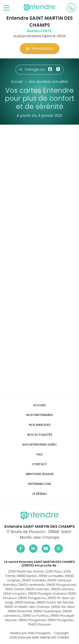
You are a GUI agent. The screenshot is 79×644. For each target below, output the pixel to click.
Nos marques (40, 425)
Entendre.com (39, 484)
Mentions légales (40, 474)
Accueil (39, 405)
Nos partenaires (39, 415)
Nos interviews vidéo (39, 445)
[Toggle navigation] (6, 8)
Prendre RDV (40, 49)
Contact (40, 464)
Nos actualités (40, 435)
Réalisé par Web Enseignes (30, 633)
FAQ (39, 455)
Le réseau (40, 494)
